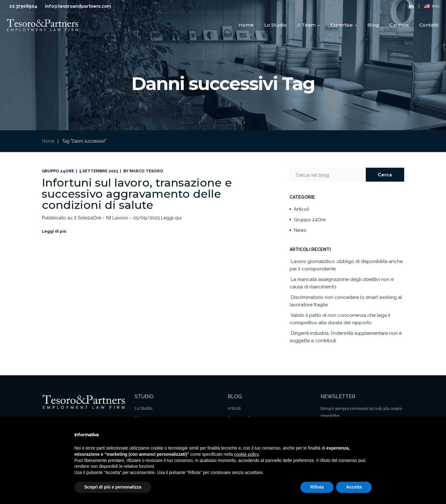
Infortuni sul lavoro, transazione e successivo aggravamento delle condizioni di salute (137, 194)
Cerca (385, 175)
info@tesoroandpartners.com (78, 6)
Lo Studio (143, 408)
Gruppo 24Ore (58, 171)
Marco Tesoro (146, 171)
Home (48, 141)
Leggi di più (54, 231)
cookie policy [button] (246, 454)
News (300, 230)
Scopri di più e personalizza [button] (113, 487)
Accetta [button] (354, 487)
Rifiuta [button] (317, 487)
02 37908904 (23, 6)
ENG (432, 6)
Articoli (302, 209)
